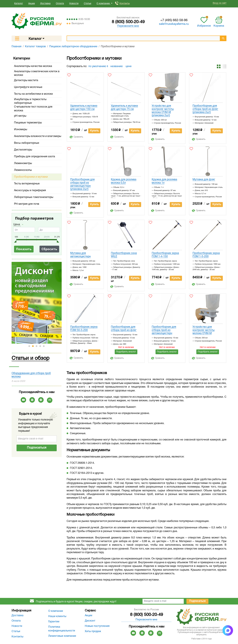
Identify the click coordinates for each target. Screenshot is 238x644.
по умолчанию (98, 66)
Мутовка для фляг (204, 180)
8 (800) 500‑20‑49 (128, 22)
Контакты (125, 4)
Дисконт (90, 621)
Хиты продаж (93, 631)
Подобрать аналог (126, 352)
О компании (56, 611)
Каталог (19, 4)
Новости (74, 4)
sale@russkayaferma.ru (174, 24)
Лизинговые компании (62, 636)
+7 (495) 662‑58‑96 (174, 20)
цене (129, 66)
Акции (32, 4)
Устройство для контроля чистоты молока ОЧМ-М (204, 330)
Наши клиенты (57, 616)
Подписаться (37, 448)
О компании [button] (103, 4)
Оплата (60, 4)
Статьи (88, 4)
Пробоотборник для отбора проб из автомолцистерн (164, 330)
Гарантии (54, 622)
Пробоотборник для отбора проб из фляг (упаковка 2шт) (205, 109)
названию (117, 66)
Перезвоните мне (128, 26)
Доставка (45, 4)
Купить (94, 131)
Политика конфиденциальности (62, 629)
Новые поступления (97, 626)
